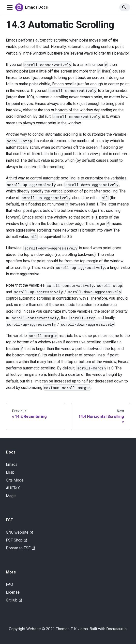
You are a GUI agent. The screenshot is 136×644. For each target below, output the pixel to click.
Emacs (12, 464)
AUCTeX (13, 488)
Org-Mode (15, 480)
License (13, 592)
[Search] (125, 7)
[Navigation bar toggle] (10, 7)
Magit (11, 496)
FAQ (9, 584)
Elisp (10, 472)
